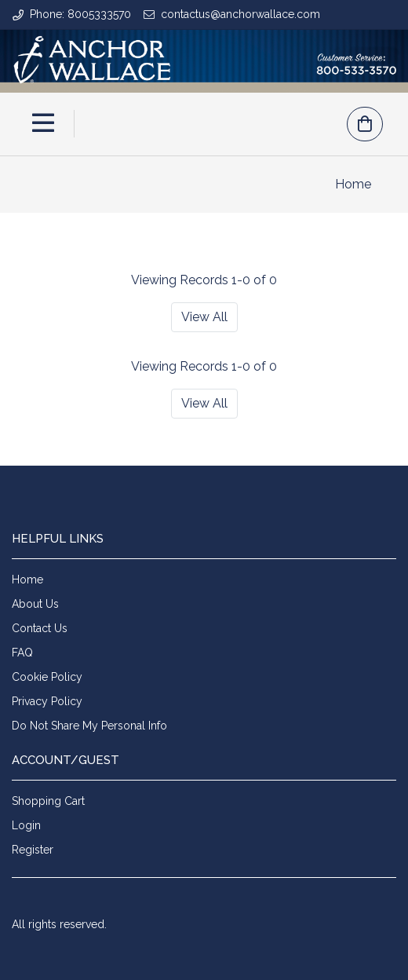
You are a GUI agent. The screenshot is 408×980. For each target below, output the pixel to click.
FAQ (22, 653)
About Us (35, 604)
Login (26, 825)
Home (353, 184)
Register (33, 850)
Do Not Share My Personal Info (89, 726)
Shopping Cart (48, 801)
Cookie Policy (47, 677)
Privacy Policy (47, 701)
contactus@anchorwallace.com (240, 14)
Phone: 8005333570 (80, 14)
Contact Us (40, 628)
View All (204, 317)
